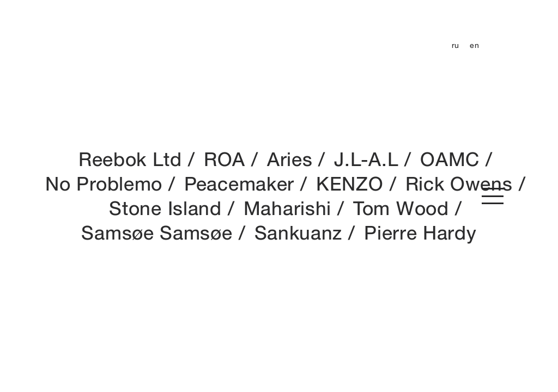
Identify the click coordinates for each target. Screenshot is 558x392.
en (474, 45)
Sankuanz (299, 232)
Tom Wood (401, 208)
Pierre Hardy (420, 232)
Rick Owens (459, 183)
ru (456, 45)
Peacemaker (239, 183)
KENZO (350, 183)
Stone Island (165, 208)
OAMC (450, 159)
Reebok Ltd (130, 159)
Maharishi (287, 208)
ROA (225, 159)
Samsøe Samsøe (157, 232)
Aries (290, 159)
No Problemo (104, 183)
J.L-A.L (366, 159)
